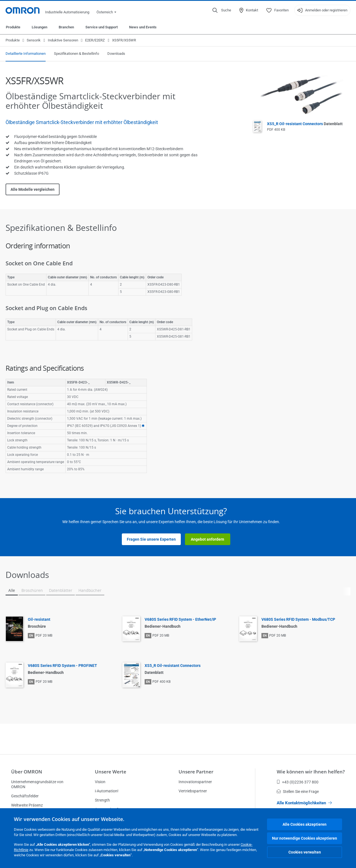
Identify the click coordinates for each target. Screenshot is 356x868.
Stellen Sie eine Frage (298, 792)
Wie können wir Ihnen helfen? (311, 772)
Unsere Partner (196, 772)
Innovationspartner (195, 782)
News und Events (143, 27)
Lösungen (39, 27)
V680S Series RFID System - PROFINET (62, 666)
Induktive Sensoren (63, 40)
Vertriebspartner (193, 791)
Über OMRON (27, 772)
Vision (100, 782)
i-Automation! (107, 791)
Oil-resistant (39, 619)
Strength (102, 800)
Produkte (13, 27)
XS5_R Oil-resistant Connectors (305, 124)
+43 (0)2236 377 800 (298, 782)
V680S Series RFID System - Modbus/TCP (298, 619)
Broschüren (32, 590)
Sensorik (34, 40)
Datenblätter (60, 590)
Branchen (66, 27)
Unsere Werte (111, 772)
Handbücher (90, 590)
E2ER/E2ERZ (95, 40)
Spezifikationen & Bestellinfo (76, 54)
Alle (12, 590)
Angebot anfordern (207, 539)
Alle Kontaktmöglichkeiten (304, 803)
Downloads (116, 54)
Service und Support (102, 27)
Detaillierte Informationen (26, 54)
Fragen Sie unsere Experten (151, 539)
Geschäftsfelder (25, 796)
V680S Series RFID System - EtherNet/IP (180, 619)
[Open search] (222, 10)
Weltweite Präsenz (27, 805)
